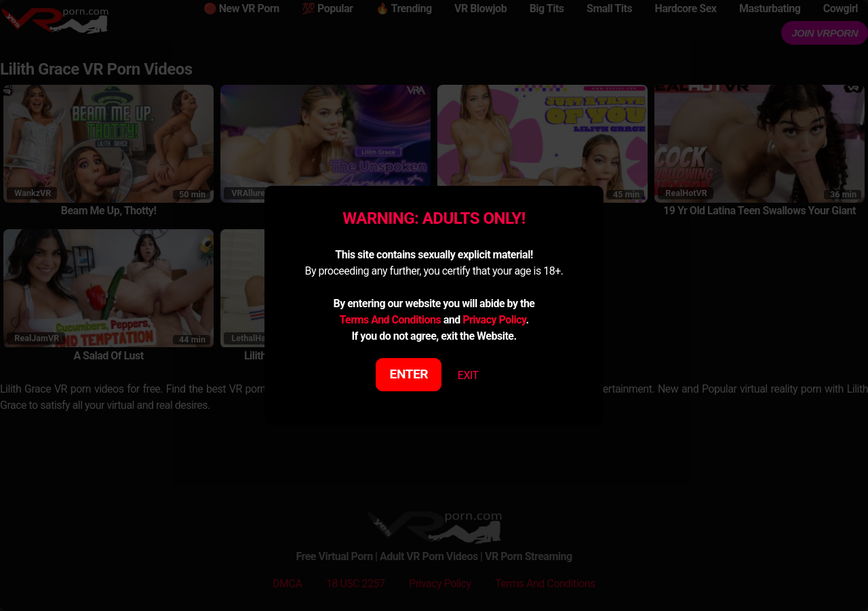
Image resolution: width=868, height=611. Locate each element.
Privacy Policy (494, 320)
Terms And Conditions (390, 320)
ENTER (409, 374)
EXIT (468, 375)
